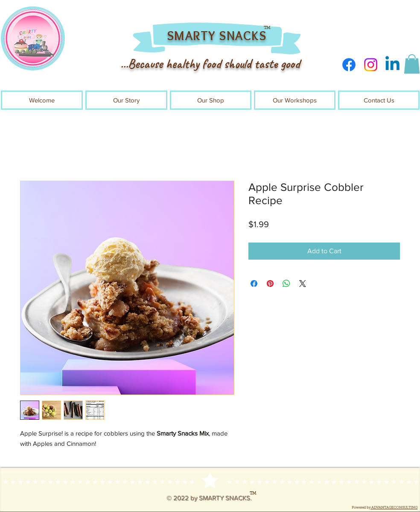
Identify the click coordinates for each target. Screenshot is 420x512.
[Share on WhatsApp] (286, 284)
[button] (412, 64)
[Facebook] (349, 65)
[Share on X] (303, 284)
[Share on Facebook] (254, 284)
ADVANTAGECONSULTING (394, 508)
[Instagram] (371, 65)
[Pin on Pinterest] (270, 284)
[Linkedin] (392, 65)
